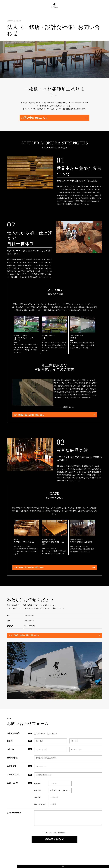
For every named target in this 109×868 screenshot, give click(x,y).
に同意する (56, 844)
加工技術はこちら (76, 409)
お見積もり (54, 745)
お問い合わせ (41, 745)
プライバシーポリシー (52, 844)
